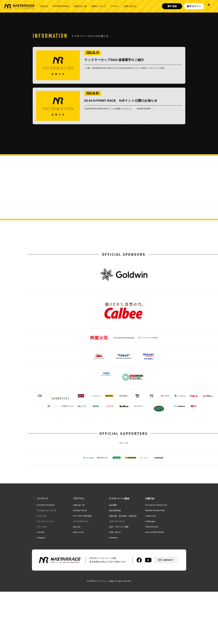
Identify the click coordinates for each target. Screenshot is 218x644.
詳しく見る (186, 216)
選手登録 (172, 6)
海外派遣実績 (115, 574)
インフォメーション (46, 585)
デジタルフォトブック (47, 574)
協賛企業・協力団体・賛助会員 (123, 579)
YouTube (41, 596)
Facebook (113, 601)
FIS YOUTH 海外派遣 (82, 579)
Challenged (150, 585)
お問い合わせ (130, 6)
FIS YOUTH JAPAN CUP (156, 568)
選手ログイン (194, 6)
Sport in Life (78, 596)
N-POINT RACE (61, 6)
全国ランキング (99, 6)
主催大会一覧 (80, 6)
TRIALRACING (152, 590)
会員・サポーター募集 (119, 590)
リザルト (115, 6)
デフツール (42, 579)
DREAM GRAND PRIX (155, 574)
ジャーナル (42, 590)
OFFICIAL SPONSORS (124, 269)
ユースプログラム (81, 585)
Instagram (41, 601)
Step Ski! (77, 590)
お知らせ (44, 6)
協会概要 (113, 568)
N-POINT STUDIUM (45, 568)
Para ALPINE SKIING (155, 596)
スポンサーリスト (117, 585)
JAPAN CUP (151, 579)
